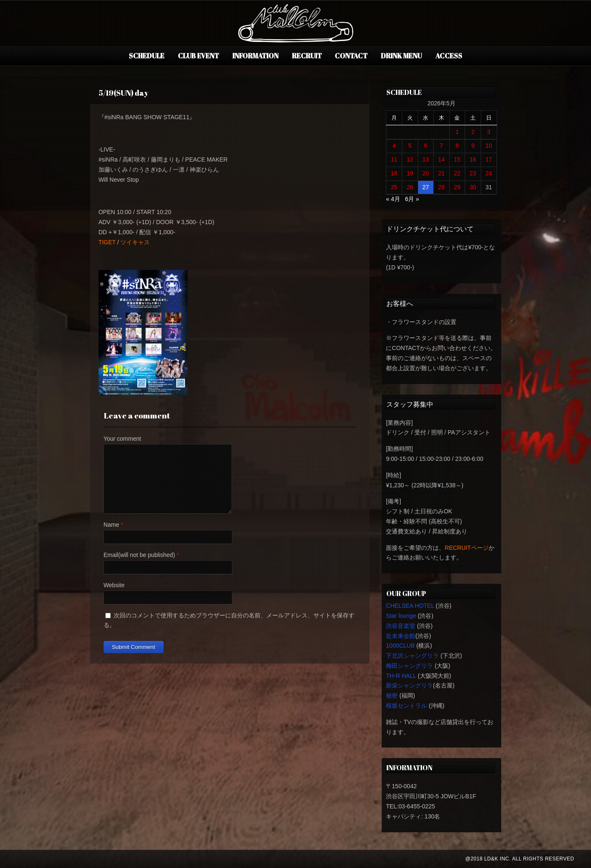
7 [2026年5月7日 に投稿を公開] (441, 146)
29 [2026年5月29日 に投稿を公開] (457, 187)
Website (114, 585)
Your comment (122, 439)
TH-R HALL (401, 676)
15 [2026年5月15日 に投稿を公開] (457, 159)
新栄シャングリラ (409, 685)
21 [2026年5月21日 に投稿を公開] (442, 173)
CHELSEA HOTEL (410, 606)
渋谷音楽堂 (401, 626)
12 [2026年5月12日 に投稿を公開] (410, 159)
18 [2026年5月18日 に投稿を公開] (394, 173)
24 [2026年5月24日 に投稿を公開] (489, 173)
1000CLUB (400, 646)
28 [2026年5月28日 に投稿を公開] (442, 187)
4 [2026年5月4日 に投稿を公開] (394, 146)
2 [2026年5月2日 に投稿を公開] (473, 132)
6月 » (412, 199)
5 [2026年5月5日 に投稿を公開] (410, 146)
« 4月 (393, 199)
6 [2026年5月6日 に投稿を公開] (426, 146)
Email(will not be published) (139, 555)
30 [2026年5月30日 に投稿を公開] (473, 187)
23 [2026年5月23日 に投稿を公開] (473, 173)
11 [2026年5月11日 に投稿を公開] (394, 159)
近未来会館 (401, 636)
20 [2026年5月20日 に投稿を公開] (426, 173)
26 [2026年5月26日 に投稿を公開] (410, 187)
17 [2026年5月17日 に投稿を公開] (489, 159)
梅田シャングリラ (409, 666)
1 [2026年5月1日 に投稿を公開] (457, 132)
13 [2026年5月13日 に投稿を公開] (426, 159)
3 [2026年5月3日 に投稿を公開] (489, 132)
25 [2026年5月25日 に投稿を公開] (394, 187)
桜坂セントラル (406, 706)
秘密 (392, 695)
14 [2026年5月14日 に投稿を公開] (442, 159)
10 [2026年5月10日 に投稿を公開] (489, 146)
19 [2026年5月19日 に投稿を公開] (410, 173)
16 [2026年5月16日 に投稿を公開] (473, 159)
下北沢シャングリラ (412, 656)
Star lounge (401, 616)
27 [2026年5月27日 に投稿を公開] (426, 187)
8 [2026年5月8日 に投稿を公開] (457, 146)
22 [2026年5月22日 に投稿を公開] (457, 173)
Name (111, 525)
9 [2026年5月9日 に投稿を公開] (473, 146)
